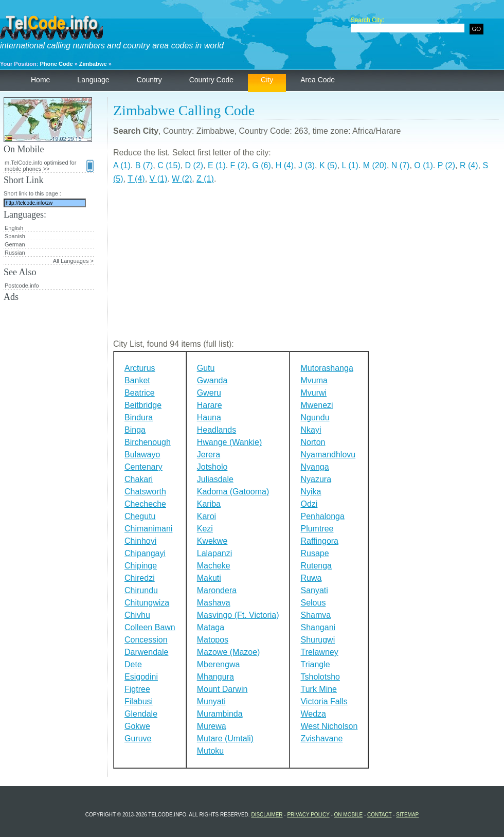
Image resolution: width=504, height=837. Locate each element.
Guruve (138, 738)
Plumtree (317, 529)
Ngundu (315, 417)
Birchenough (148, 442)
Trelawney (319, 652)
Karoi (206, 516)
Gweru (209, 393)
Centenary (143, 467)
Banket (137, 380)
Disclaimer (267, 815)
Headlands (217, 430)
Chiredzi (140, 578)
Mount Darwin (222, 689)
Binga (135, 430)
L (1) (350, 165)
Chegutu (140, 516)
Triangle (315, 664)
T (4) (136, 179)
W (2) (182, 179)
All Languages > (73, 261)
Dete (133, 664)
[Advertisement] (306, 265)
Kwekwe (212, 541)
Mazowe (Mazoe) (229, 652)
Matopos (213, 640)
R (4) (469, 165)
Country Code (211, 80)
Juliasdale (215, 479)
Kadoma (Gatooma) (233, 492)
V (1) (159, 179)
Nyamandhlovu (328, 455)
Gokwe (137, 726)
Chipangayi (145, 553)
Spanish (15, 236)
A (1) (122, 165)
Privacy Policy (308, 815)
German (15, 244)
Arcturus (140, 368)
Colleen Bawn (150, 627)
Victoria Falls (324, 701)
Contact (379, 815)
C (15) (169, 165)
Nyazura (316, 479)
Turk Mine (319, 689)
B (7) (144, 165)
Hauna (209, 417)
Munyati (211, 701)
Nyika (311, 492)
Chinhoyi (140, 541)
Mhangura (215, 677)
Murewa (212, 726)
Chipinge (141, 566)
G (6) (261, 165)
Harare (210, 405)
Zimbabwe (93, 64)
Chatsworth (145, 492)
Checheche (145, 504)
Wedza (313, 714)
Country (149, 80)
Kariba (209, 504)
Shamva (316, 615)
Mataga (211, 627)
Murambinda (220, 714)
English (14, 228)
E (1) (217, 165)
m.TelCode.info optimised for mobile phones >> (49, 166)
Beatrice (140, 393)
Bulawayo (142, 455)
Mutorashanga (327, 368)
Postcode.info (22, 286)
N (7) (401, 165)
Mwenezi (317, 405)
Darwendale (146, 652)
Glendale (141, 714)
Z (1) (205, 179)
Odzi (309, 504)
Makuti (209, 578)
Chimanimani (148, 529)
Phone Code (56, 64)
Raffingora (319, 541)
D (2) (194, 165)
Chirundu (141, 590)
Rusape (314, 553)
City (267, 80)
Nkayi (311, 430)
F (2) (239, 165)
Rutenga (316, 566)
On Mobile (349, 815)
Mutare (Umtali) (225, 738)
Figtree (137, 689)
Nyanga (314, 467)
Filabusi (139, 701)
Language (93, 80)
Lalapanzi (215, 553)
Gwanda (212, 380)
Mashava (214, 603)
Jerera (209, 455)
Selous (313, 603)
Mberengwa (219, 664)
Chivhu (137, 615)
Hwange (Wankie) (230, 442)
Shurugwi (318, 640)
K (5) (328, 165)
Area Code (318, 80)
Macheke (214, 566)
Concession (146, 640)
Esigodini (141, 677)
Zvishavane (321, 738)
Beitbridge (143, 405)
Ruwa (311, 578)
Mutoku (210, 751)
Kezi (205, 529)
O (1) (423, 165)
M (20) (375, 165)
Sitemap (407, 815)
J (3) (307, 165)
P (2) (446, 165)
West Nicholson (329, 726)
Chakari (139, 479)
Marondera (217, 590)
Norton (313, 442)
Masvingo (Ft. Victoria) (238, 615)
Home (40, 80)
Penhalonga (322, 516)
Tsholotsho (320, 677)
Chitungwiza (147, 603)
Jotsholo (212, 467)
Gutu (206, 368)
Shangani (318, 627)
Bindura (139, 417)
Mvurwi (313, 393)
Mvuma (314, 380)
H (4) (285, 165)
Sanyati (314, 590)
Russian (15, 253)
